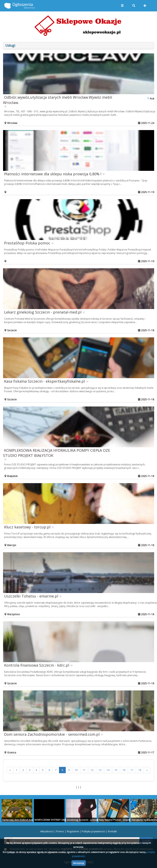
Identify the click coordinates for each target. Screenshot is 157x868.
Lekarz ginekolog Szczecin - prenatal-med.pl (43, 312)
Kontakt (112, 831)
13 (100, 770)
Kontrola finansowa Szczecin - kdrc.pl (37, 665)
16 (124, 770)
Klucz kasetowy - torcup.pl (27, 527)
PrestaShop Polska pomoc (27, 243)
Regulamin (73, 831)
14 (108, 770)
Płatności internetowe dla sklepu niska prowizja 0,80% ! (53, 174)
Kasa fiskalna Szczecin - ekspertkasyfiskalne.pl (45, 381)
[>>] (147, 770)
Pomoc (60, 831)
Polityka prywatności (94, 831)
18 (140, 770)
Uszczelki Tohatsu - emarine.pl (31, 596)
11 (84, 770)
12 (92, 770)
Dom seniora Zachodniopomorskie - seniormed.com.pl (52, 734)
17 (132, 770)
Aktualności (47, 831)
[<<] (10, 770)
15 (116, 770)
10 (76, 770)
